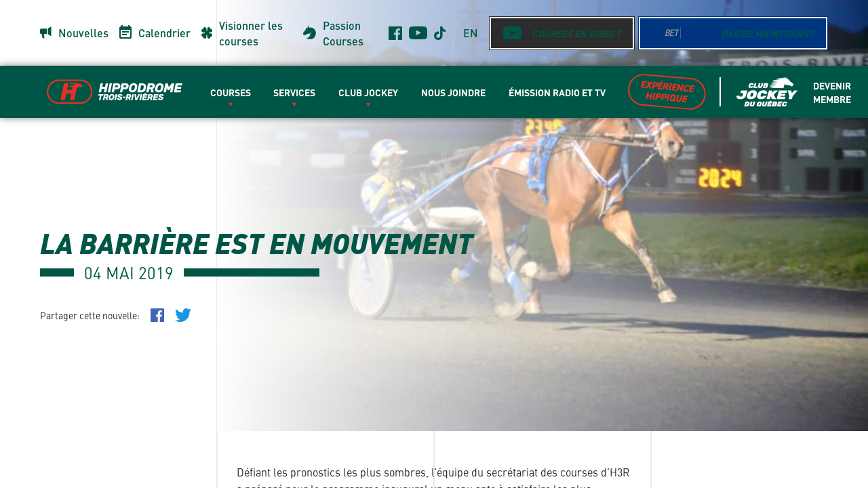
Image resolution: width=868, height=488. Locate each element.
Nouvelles (83, 33)
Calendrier (164, 33)
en (471, 33)
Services (294, 92)
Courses (231, 92)
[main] (434, 244)
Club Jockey (368, 92)
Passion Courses (343, 33)
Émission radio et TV (557, 92)
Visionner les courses (251, 33)
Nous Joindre (453, 92)
